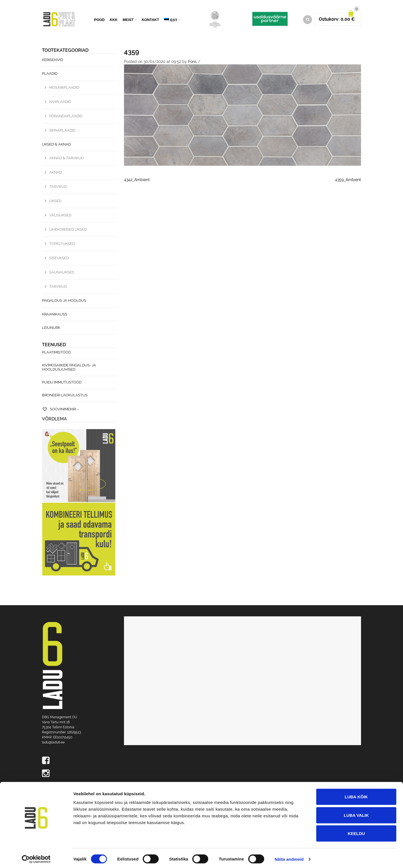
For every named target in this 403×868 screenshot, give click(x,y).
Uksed (55, 202)
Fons (192, 62)
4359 (132, 52)
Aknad (56, 173)
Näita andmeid (289, 857)
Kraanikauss (55, 315)
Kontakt (150, 20)
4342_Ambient (137, 180)
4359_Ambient (348, 180)
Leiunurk (51, 328)
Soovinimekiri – (60, 410)
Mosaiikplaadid (64, 88)
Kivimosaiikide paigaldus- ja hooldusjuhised (69, 368)
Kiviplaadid (60, 102)
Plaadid (50, 74)
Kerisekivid (52, 61)
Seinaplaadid (62, 131)
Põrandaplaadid (66, 117)
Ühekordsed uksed (68, 230)
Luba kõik (356, 795)
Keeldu (356, 831)
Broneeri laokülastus (65, 396)
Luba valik (356, 813)
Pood (99, 20)
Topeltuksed (62, 245)
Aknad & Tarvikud (66, 159)
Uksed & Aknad (56, 145)
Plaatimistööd (56, 353)
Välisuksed (60, 216)
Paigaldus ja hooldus (64, 301)
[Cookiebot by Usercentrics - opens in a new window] (36, 857)
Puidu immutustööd (62, 383)
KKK (114, 20)
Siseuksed (59, 259)
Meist (128, 20)
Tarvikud (58, 187)
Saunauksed (62, 273)
